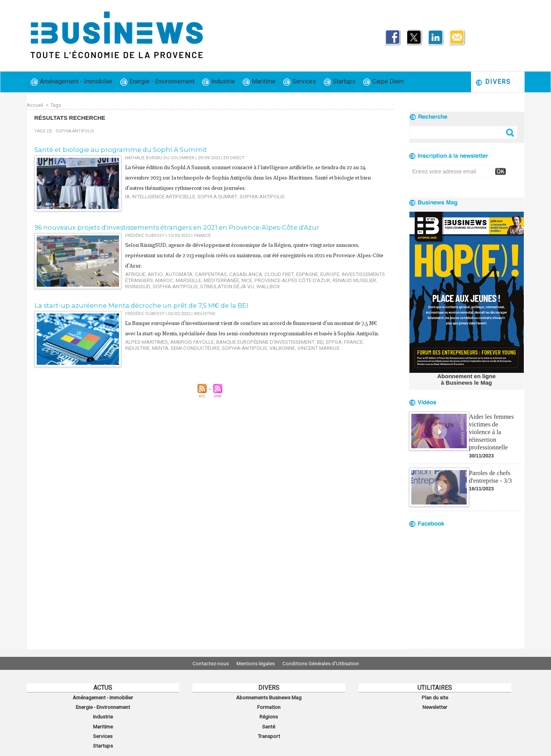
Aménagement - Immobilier (72, 82)
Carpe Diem (383, 82)
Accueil (35, 105)
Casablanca (228, 272)
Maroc (133, 277)
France (323, 350)
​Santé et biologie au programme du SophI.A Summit (111, 149)
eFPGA (306, 350)
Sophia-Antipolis (245, 195)
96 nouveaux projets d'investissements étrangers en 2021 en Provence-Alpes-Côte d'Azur (164, 226)
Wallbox (184, 282)
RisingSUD (329, 277)
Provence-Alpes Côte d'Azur (244, 277)
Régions (269, 714)
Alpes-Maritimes (144, 350)
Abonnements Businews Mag (269, 697)
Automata (171, 272)
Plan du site (435, 697)
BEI (294, 350)
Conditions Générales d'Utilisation (326, 663)
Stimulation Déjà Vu (148, 282)
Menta (365, 350)
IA (127, 195)
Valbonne (210, 355)
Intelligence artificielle (159, 195)
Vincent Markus (242, 355)
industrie (344, 350)
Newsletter (435, 705)
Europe (300, 272)
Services (300, 82)
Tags (55, 105)
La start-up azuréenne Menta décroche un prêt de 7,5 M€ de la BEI (133, 304)
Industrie (218, 82)
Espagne (280, 272)
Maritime (259, 82)
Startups (340, 82)
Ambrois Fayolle (183, 350)
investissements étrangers (342, 272)
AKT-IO (151, 272)
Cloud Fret (256, 272)
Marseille (153, 277)
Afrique (134, 272)
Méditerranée (182, 277)
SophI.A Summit (206, 195)
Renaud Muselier (297, 277)
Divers (493, 82)
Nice (205, 277)
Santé (269, 722)
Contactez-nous (205, 663)
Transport (269, 730)
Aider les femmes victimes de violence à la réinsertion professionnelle (494, 427)
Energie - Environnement (157, 82)
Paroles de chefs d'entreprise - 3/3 (490, 467)
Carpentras (198, 272)
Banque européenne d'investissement (246, 350)
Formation (269, 705)
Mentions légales (256, 663)
